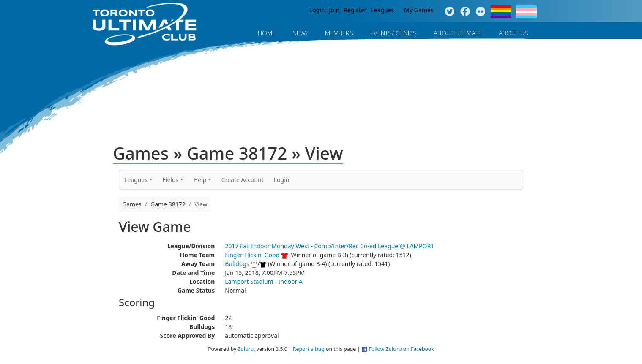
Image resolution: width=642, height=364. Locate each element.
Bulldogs (237, 264)
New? (300, 33)
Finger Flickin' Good (252, 255)
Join (335, 10)
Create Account (243, 180)
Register (355, 10)
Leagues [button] (136, 180)
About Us (514, 33)
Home (267, 33)
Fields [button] (171, 180)
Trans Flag (526, 12)
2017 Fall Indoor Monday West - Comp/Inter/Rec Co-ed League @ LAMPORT (329, 246)
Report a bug (309, 349)
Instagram (481, 12)
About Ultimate (458, 33)
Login (317, 10)
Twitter (449, 12)
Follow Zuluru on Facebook (402, 349)
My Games (419, 10)
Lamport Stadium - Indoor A (264, 281)
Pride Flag (501, 12)
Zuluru (246, 349)
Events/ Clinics (393, 33)
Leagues (382, 10)
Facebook (465, 12)
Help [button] (200, 180)
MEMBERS (339, 33)
